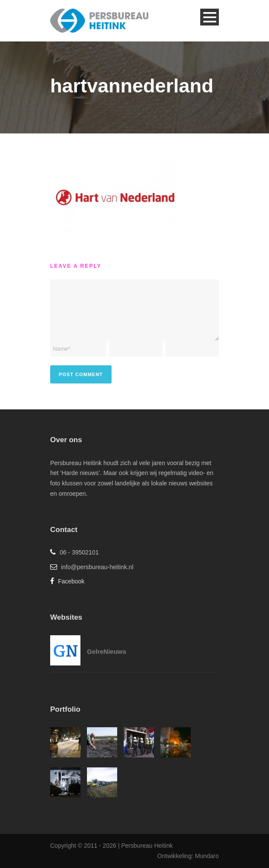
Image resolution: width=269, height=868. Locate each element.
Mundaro (207, 856)
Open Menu (210, 17)
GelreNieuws (107, 651)
